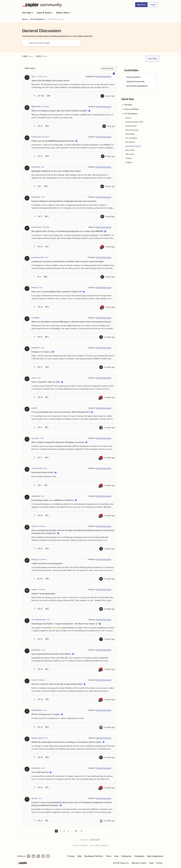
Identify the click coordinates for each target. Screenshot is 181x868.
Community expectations (137, 86)
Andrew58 (36, 167)
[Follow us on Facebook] (28, 856)
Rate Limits (130, 154)
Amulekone (36, 768)
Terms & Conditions (80, 845)
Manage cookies (139, 863)
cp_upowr (35, 438)
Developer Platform (94, 856)
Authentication (131, 126)
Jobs (116, 856)
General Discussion (133, 146)
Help (79, 856)
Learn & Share (45, 13)
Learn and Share (130, 109)
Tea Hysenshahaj (38, 620)
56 (76, 831)
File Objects (130, 142)
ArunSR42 (35, 318)
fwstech (35, 287)
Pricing (71, 856)
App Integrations (155, 856)
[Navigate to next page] (82, 831)
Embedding (130, 134)
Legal (151, 863)
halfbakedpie (37, 710)
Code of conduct (133, 77)
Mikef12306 (36, 107)
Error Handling (131, 138)
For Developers (37, 19)
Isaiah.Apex (36, 650)
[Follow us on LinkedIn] (33, 856)
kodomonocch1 (38, 257)
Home (25, 19)
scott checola (37, 468)
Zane (33, 76)
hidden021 (36, 348)
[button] (141, 5)
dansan (34, 798)
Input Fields (130, 150)
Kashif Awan (36, 137)
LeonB (34, 680)
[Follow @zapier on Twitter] (43, 856)
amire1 (34, 378)
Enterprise (126, 856)
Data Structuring (132, 130)
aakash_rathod (37, 738)
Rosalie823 (36, 197)
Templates (139, 856)
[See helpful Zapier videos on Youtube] (48, 856)
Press (109, 856)
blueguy (35, 559)
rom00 (34, 408)
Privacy (159, 863)
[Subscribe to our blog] (38, 856)
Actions (128, 118)
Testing (128, 158)
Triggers (129, 162)
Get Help (28, 13)
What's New (64, 13)
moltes (34, 589)
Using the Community (135, 81)
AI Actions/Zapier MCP (134, 122)
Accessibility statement (99, 845)
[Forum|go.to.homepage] (43, 5)
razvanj (34, 526)
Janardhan (36, 496)
